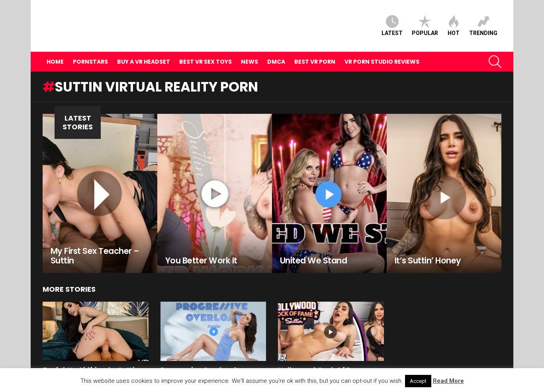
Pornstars (90, 48)
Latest (392, 19)
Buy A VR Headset (144, 48)
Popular (425, 19)
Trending (483, 19)
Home (55, 48)
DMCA (276, 48)
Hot (454, 19)
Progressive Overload (198, 357)
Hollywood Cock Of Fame (322, 357)
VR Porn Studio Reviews (382, 48)
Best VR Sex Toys (205, 48)
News (249, 48)
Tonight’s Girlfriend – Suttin (91, 357)
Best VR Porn (315, 48)
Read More (448, 381)
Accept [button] (418, 381)
